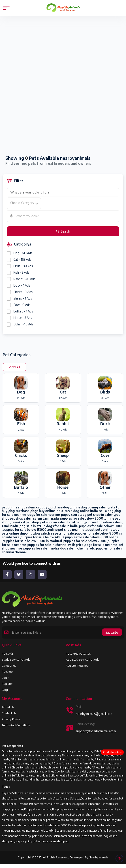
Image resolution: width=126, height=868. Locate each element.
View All (14, 367)
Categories (9, 666)
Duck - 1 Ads (22, 285)
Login (5, 678)
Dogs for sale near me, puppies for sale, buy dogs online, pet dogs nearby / (48, 751)
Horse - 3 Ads (23, 318)
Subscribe (112, 632)
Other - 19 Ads (23, 324)
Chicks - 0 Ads (23, 292)
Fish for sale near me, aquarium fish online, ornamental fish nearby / (54, 759)
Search (63, 231)
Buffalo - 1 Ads (23, 311)
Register (7, 684)
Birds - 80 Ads (23, 266)
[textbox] (24, 203)
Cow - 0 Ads (22, 305)
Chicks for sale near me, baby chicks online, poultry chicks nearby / (52, 767)
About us (8, 707)
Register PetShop (77, 666)
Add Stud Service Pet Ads (82, 660)
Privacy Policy (11, 719)
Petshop (7, 672)
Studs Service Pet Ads (16, 660)
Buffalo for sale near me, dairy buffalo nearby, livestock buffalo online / (55, 775)
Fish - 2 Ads (21, 272)
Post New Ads (112, 752)
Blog (5, 690)
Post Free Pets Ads (78, 654)
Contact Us (9, 713)
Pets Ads (8, 654)
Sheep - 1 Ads (23, 298)
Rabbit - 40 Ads (24, 279)
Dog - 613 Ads (23, 253)
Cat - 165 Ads (22, 259)
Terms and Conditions (16, 725)
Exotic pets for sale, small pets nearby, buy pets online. (89, 780)
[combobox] (24, 203)
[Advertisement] (63, 56)
